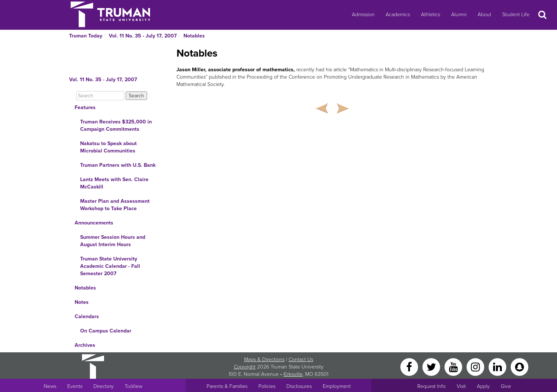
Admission (363, 15)
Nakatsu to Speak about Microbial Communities (108, 147)
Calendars (87, 317)
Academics (398, 15)
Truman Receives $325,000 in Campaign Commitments (116, 125)
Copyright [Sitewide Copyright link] (245, 367)
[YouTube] (454, 366)
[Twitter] (432, 366)
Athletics (431, 15)
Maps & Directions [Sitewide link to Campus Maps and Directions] (264, 359)
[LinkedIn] (498, 366)
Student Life (516, 15)
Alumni (459, 15)
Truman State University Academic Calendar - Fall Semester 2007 (110, 266)
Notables (194, 36)
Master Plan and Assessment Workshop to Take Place (115, 205)
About (484, 15)
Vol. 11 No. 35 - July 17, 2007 (143, 36)
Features (85, 107)
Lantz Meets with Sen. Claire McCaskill (114, 183)
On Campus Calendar (106, 331)
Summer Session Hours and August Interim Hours (113, 241)
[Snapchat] (519, 366)
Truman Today (86, 36)
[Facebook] (410, 366)
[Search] (100, 96)
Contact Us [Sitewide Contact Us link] (301, 359)
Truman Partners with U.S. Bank (118, 165)
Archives (85, 345)
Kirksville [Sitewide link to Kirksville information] (293, 374)
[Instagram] (476, 366)
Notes (82, 302)
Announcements (94, 223)
